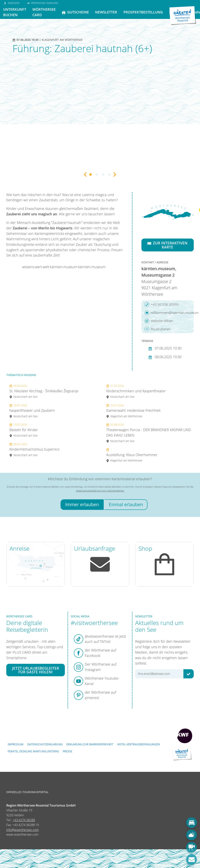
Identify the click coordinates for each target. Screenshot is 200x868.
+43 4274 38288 (24, 820)
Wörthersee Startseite (43, 3)
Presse (67, 751)
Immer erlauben (82, 505)
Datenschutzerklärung (45, 744)
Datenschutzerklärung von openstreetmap (100, 491)
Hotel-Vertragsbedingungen (138, 744)
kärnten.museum (64, 267)
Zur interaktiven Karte (167, 245)
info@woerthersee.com (22, 830)
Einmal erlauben (126, 505)
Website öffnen (159, 321)
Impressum (16, 744)
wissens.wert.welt (36, 267)
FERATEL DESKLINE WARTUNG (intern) (33, 751)
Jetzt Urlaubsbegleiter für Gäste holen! (36, 670)
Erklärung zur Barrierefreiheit (90, 744)
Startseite (12, 3)
